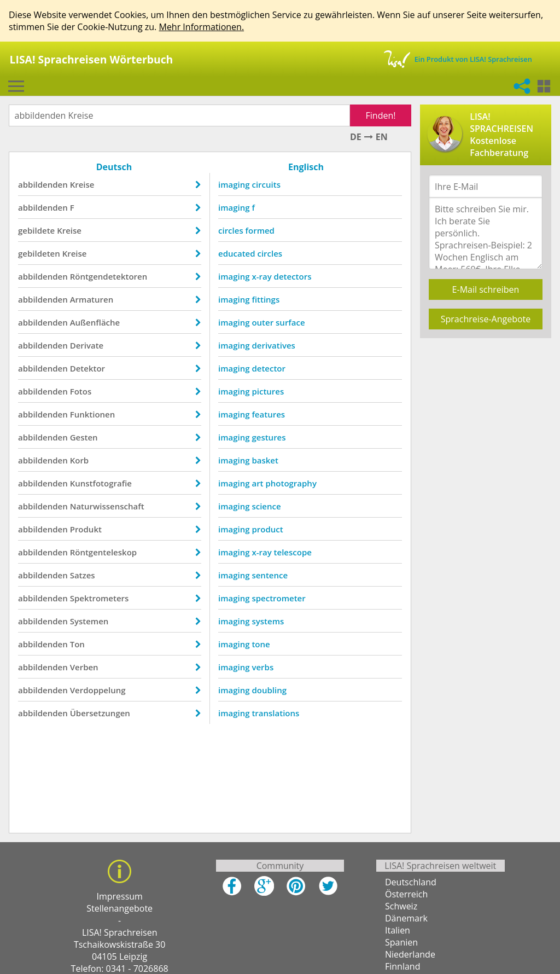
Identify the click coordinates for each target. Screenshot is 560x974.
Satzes (83, 575)
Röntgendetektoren (109, 276)
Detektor (87, 368)
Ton (77, 644)
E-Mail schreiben (486, 289)
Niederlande (410, 954)
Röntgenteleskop (103, 552)
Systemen (89, 621)
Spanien (401, 942)
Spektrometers (100, 598)
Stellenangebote (119, 908)
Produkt (86, 529)
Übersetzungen (100, 713)
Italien (398, 930)
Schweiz (401, 906)
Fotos (81, 391)
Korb (80, 460)
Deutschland (411, 882)
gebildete (36, 230)
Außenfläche (95, 322)
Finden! (381, 115)
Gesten (84, 437)
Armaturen (92, 299)
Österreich (406, 894)
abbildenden (43, 184)
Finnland (402, 966)
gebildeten (39, 253)
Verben (84, 667)
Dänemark (406, 918)
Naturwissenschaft (107, 506)
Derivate (87, 345)
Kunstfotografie (101, 483)
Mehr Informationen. (201, 27)
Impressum (119, 896)
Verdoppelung (98, 690)
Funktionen (93, 414)
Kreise (82, 184)
